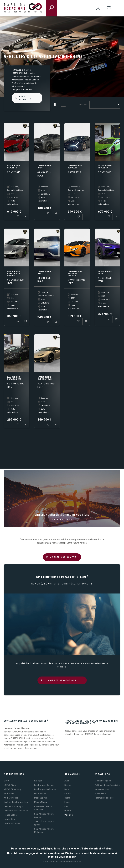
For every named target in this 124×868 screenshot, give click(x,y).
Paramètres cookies (104, 798)
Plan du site (100, 794)
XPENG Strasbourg (13, 789)
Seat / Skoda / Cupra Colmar (44, 816)
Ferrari (67, 802)
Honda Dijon (10, 819)
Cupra (67, 798)
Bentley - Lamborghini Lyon (16, 802)
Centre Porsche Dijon (14, 806)
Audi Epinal (9, 794)
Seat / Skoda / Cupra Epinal (44, 823)
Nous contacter (102, 789)
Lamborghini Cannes (44, 785)
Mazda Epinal (41, 798)
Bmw (67, 789)
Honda (68, 811)
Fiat (66, 806)
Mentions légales (103, 781)
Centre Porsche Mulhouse (16, 811)
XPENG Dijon (10, 785)
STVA (6, 781)
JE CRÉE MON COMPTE (61, 557)
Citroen (68, 794)
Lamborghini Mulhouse (45, 789)
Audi (67, 781)
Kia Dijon (38, 781)
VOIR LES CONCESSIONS (58, 680)
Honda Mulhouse (12, 823)
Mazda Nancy (41, 802)
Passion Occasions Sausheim (43, 808)
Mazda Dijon (40, 794)
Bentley (68, 785)
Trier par (83, 105)
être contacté (23, 98)
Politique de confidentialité (107, 785)
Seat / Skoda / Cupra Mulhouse (44, 831)
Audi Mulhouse (11, 798)
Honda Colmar (11, 815)
